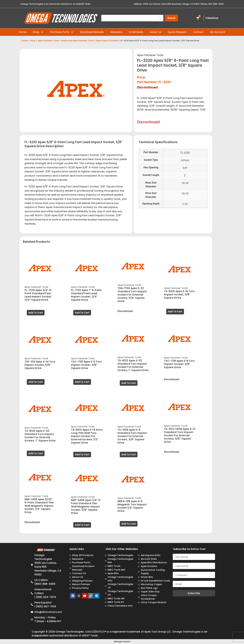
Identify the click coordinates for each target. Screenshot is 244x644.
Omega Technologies (70, 632)
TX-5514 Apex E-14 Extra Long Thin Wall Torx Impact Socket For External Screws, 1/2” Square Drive (87, 436)
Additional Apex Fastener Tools (77, 41)
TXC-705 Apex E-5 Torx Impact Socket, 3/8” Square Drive (86, 365)
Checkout (212, 18)
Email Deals (136, 32)
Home (23, 32)
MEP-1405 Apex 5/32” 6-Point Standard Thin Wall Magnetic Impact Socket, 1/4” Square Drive (39, 506)
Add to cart (36, 313)
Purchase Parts (62, 32)
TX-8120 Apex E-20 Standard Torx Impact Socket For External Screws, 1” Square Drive (40, 436)
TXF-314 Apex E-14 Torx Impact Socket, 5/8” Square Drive (40, 365)
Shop (38, 32)
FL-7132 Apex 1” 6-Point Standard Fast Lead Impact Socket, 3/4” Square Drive (86, 295)
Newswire (116, 32)
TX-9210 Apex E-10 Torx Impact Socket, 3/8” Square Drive (179, 294)
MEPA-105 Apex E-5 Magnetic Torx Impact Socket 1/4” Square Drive (132, 506)
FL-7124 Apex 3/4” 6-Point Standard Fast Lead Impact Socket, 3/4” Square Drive (38, 295)
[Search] (171, 18)
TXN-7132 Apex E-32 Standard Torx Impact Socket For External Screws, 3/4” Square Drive (132, 295)
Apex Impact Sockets (107, 41)
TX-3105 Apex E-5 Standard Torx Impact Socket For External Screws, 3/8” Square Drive (132, 436)
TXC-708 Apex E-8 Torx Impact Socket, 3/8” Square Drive (179, 364)
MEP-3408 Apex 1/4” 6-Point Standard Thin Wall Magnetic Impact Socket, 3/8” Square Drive (86, 507)
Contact (198, 32)
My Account (218, 32)
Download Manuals (92, 32)
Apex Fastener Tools (48, 41)
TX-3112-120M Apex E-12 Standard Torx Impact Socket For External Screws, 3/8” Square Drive (180, 435)
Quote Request (177, 32)
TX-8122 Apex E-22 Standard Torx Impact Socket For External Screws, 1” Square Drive (133, 365)
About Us (155, 32)
